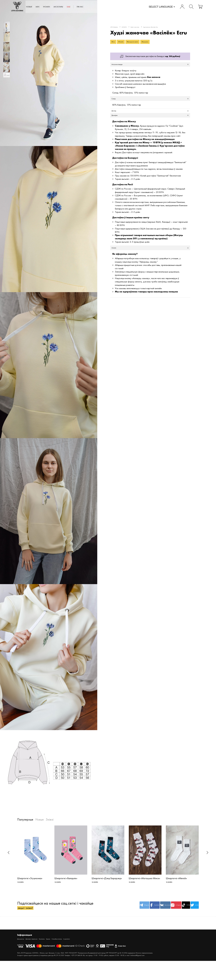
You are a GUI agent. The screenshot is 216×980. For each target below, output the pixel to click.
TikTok (176, 909)
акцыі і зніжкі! (30, 911)
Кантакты (52, 944)
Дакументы (22, 944)
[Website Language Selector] (156, 7)
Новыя (44, 7)
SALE (99, 7)
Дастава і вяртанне (38, 944)
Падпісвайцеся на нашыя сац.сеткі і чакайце (55, 909)
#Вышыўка (161, 43)
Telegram (115, 909)
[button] (9, 853)
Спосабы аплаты (74, 944)
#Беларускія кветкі (143, 43)
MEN (56, 7)
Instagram (161, 909)
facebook (130, 909)
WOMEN (68, 7)
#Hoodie (126, 43)
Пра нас (114, 7)
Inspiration (88, 944)
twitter (191, 909)
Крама (62, 944)
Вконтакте (145, 909)
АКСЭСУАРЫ (85, 7)
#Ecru (115, 43)
